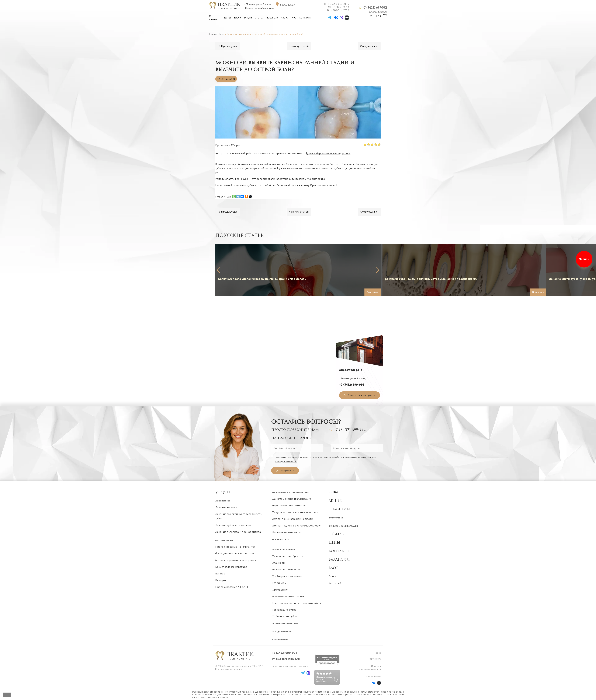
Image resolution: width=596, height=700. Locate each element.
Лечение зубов (223, 501)
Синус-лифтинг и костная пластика (295, 512)
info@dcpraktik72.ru (286, 659)
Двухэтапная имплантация (289, 505)
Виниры (220, 574)
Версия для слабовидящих (259, 8)
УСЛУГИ (223, 492)
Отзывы (337, 534)
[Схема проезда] (285, 4)
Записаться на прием (361, 395)
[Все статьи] (299, 46)
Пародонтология (282, 632)
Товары (336, 492)
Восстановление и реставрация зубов (296, 603)
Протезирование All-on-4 (232, 587)
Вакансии (272, 18)
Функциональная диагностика (235, 553)
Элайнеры (278, 563)
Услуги (248, 18)
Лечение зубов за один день (233, 525)
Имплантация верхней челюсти (292, 519)
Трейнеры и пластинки (287, 576)
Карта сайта (336, 583)
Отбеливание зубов (284, 616)
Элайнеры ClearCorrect (287, 570)
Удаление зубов (280, 539)
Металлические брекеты (288, 556)
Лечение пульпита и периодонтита (238, 532)
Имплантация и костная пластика (290, 492)
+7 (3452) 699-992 (375, 8)
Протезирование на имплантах (235, 547)
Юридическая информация (229, 669)
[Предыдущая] (228, 46)
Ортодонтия (280, 590)
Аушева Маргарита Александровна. (328, 153)
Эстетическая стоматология (288, 597)
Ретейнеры (279, 583)
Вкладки (221, 580)
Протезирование (224, 540)
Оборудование (280, 640)
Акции (285, 18)
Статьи (259, 18)
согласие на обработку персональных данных (342, 457)
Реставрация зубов (284, 610)
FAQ (294, 18)
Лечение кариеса (226, 507)
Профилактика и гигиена (285, 623)
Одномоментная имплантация (292, 499)
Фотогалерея (336, 518)
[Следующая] (369, 46)
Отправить (287, 470)
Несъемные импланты (286, 532)
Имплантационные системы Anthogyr (296, 526)
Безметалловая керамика (231, 567)
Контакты (305, 18)
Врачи (237, 18)
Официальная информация (343, 526)
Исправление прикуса (283, 550)
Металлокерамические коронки (236, 560)
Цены (227, 18)
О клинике (214, 18)
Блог (333, 568)
